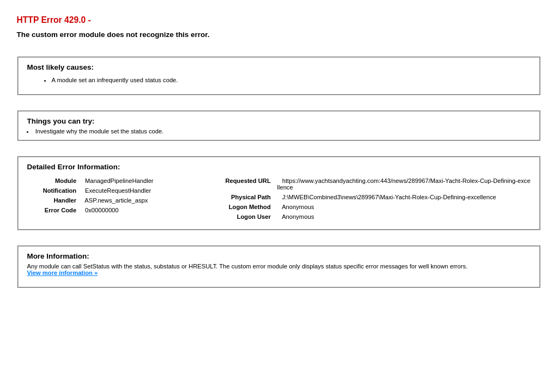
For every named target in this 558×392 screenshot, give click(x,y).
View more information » (62, 273)
